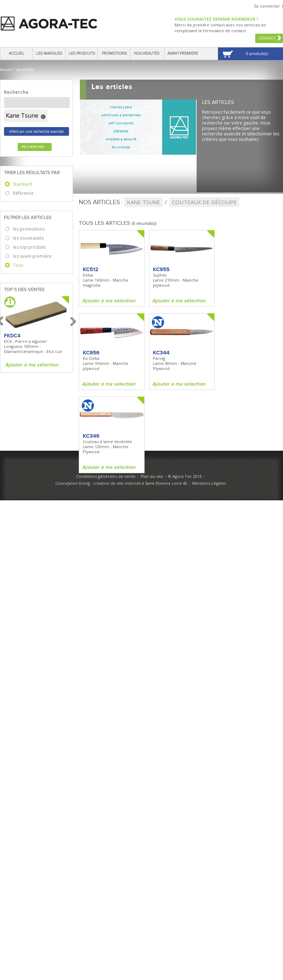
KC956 (91, 353)
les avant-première (32, 256)
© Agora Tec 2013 (185, 476)
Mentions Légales (209, 483)
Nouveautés (147, 53)
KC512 (91, 269)
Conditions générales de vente (106, 476)
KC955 (161, 269)
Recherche (16, 92)
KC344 (161, 353)
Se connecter (267, 6)
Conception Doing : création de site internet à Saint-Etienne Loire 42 (121, 483)
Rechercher (33, 147)
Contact (267, 38)
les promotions (29, 229)
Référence (23, 193)
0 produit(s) (257, 54)
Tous (18, 265)
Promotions (114, 53)
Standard (22, 184)
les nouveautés (28, 238)
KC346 (91, 436)
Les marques (49, 53)
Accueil (17, 53)
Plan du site (152, 476)
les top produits (29, 247)
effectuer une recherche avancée (37, 131)
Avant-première (183, 53)
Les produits (82, 53)
